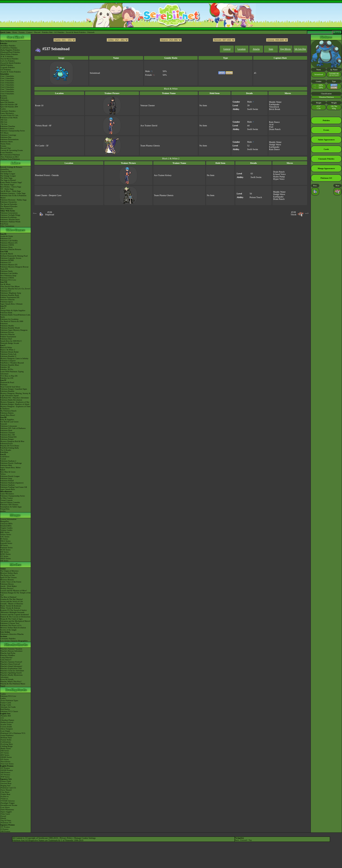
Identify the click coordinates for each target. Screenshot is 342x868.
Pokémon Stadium (7, 485)
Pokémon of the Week (9, 118)
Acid (271, 124)
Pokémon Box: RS (8, 435)
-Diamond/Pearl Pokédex (10, 52)
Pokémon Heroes (7, 584)
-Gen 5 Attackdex (7, 85)
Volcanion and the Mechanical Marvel (15, 621)
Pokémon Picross (7, 332)
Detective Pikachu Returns (11, 249)
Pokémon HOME (7, 260)
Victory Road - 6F (43, 126)
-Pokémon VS (6, 823)
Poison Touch (256, 197)
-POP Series (5, 777)
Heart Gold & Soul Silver (10, 387)
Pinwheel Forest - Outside (47, 175)
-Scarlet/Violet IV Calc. (9, 115)
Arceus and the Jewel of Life (12, 601)
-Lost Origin (5, 731)
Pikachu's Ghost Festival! (10, 664)
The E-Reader (6, 450)
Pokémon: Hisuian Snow (10, 219)
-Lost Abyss (5, 807)
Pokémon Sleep (6, 247)
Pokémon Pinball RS (8, 437)
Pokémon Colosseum (9, 426)
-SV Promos (5, 768)
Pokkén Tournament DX (10, 297)
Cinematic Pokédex (8, 111)
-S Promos (4, 829)
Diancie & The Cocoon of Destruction (15, 617)
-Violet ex (4, 799)
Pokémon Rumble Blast (10, 365)
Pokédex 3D (5, 367)
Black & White (6, 348)
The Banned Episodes (9, 206)
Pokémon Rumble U (8, 356)
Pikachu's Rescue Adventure (11, 651)
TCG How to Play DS (9, 376)
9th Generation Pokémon (10, 155)
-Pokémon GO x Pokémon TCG (13, 733)
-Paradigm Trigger (7, 803)
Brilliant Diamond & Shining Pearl (14, 256)
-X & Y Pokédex (7, 56)
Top (250, 840)
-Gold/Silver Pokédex (9, 48)
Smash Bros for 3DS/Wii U (11, 341)
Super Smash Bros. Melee (10, 467)
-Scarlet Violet (6, 724)
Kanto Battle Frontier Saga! (11, 182)
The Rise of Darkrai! (8, 597)
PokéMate (4, 452)
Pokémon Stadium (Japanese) (12, 483)
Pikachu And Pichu (8, 653)
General (227, 49)
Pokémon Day (6, 137)
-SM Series (5, 751)
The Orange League (8, 176)
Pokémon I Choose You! (10, 623)
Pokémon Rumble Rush (10, 295)
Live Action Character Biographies (14, 641)
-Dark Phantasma (7, 810)
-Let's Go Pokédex (8, 61)
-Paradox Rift (6, 716)
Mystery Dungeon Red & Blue (12, 441)
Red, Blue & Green (8, 472)
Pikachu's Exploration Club (11, 668)
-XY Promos (5, 775)
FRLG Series (5, 541)
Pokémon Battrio (7, 413)
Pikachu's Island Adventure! (11, 666)
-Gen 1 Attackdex (7, 76)
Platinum (4, 385)
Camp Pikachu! (6, 657)
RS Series (4, 539)
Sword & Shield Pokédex (76, 32)
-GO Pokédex (6, 70)
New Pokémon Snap (8, 276)
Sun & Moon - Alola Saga (10, 191)
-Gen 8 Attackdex (7, 91)
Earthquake (274, 104)
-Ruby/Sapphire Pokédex (10, 50)
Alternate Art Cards (8, 707)
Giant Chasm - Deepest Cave (48, 195)
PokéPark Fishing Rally (10, 448)
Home (15, 32)
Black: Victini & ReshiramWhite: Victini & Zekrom (11, 607)
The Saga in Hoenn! (8, 180)
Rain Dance (274, 122)
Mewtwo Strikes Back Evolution (13, 628)
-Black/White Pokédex (9, 54)
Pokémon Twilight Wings (10, 215)
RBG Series (5, 532)
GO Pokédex (59, 32)
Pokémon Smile (6, 271)
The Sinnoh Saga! (7, 185)
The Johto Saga (6, 178)
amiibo (3, 511)
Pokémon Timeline (8, 126)
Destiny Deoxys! (7, 588)
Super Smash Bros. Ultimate (11, 304)
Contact (29, 32)
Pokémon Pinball (7, 481)
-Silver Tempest (6, 729)
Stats (271, 49)
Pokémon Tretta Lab (8, 354)
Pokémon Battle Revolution (11, 400)
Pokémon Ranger (7, 439)
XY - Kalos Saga (7, 189)
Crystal (3, 459)
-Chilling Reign (6, 746)
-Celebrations (6, 742)
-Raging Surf (5, 786)
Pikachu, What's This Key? (11, 681)
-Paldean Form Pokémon (10, 159)
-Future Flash (5, 781)
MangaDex (5, 521)
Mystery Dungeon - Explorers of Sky (15, 402)
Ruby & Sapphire (7, 419)
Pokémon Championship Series (13, 131)
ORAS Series (5, 558)
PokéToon (4, 224)
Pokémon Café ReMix (9, 241)
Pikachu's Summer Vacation (11, 649)
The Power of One (7, 575)
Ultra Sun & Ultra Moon (10, 286)
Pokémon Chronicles (8, 202)
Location (242, 49)
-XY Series (5, 753)
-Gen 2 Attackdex (7, 78)
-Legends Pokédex (8, 67)
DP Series (4, 545)
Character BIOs (6, 524)
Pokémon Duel (6, 339)
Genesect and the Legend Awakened (14, 615)
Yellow (3, 474)
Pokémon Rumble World (10, 328)
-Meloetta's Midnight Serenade (12, 612)
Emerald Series (6, 543)
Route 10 (39, 105)
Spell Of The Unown (8, 577)
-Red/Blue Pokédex (8, 46)
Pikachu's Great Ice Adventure (12, 671)
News (3, 41)
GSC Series (5, 537)
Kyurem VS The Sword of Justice (13, 610)
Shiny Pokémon (6, 209)
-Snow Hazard (6, 790)
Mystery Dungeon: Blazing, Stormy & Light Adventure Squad (15, 394)
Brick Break (275, 109)
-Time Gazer (5, 814)
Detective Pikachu (7, 300)
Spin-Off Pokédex (7, 102)
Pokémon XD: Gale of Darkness (13, 428)
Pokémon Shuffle (7, 326)
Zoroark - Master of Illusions (12, 604)
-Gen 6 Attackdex (7, 87)
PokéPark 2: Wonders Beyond (12, 363)
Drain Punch (275, 129)
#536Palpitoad (50, 213)
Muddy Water (275, 102)
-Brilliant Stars (6, 738)
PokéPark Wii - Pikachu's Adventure (15, 398)
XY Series (4, 556)
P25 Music (4, 133)
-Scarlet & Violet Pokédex (11, 72)
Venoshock (274, 107)
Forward (244, 840)
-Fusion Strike (6, 740)
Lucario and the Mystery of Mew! (14, 591)
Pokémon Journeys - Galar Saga (13, 193)
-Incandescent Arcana (9, 805)
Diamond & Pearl (7, 382)
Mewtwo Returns (7, 580)
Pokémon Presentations (9, 139)
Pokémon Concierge (8, 135)
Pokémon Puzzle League (10, 476)
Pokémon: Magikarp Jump (11, 293)
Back (237, 840)
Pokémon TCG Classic (9, 711)
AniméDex (5, 169)
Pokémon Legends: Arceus (11, 258)
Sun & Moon (5, 284)
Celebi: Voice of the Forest (11, 582)
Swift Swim (252, 109)
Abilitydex (4, 100)
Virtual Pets (5, 509)
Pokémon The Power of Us (11, 625)
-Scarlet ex (4, 796)
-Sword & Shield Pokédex (10, 63)
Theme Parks (5, 144)
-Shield (3, 818)
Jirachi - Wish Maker (9, 586)
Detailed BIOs (6, 526)
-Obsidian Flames (7, 720)
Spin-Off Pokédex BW (9, 107)
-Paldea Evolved (7, 722)
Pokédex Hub (47, 32)
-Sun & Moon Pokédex (9, 59)
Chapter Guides (6, 528)
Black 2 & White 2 (8, 350)
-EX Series (4, 759)
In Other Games (6, 498)
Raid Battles (5, 709)
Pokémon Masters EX (9, 243)
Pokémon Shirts (6, 142)
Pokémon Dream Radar (9, 352)
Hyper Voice (279, 179)
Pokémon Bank (6, 313)
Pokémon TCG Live (8, 280)
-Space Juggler (6, 812)
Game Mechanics (7, 113)
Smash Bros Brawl (8, 415)
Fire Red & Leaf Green (9, 422)
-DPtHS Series (6, 757)
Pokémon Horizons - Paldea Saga (13, 200)
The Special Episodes (9, 204)
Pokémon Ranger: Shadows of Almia (15, 404)
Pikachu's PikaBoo (8, 655)
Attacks (256, 49)
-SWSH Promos (7, 770)
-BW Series (5, 755)
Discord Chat (5, 148)
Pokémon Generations (9, 213)
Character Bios (6, 171)
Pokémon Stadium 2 (8, 461)
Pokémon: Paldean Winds (10, 222)
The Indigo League (8, 174)
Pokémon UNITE (7, 245)
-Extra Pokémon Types (9, 700)
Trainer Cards (6, 703)
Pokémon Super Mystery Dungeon (14, 330)
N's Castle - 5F (42, 146)
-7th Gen (4, 124)
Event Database (6, 152)
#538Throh (293, 213)
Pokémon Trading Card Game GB (14, 487)
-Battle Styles (6, 748)
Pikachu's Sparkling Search (11, 673)
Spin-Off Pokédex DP (9, 104)
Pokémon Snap (6, 478)
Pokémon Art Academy (9, 319)
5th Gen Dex (300, 49)
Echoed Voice (279, 174)
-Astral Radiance (7, 735)
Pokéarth (91, 32)
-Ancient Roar (6, 783)
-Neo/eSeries (5, 762)
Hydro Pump (279, 177)
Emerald (4, 424)
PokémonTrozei (6, 443)
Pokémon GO (6, 238)
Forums (22, 32)
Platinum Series (6, 548)
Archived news (11, 41)
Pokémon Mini (6, 465)
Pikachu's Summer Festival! (11, 662)
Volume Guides (6, 530)
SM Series (4, 561)
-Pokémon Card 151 (8, 788)
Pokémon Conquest (8, 361)
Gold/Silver (5, 457)
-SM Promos (5, 772)
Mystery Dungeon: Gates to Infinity (14, 358)
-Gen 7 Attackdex (7, 89)
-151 (2, 718)
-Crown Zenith (6, 727)
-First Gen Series (7, 764)
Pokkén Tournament (8, 337)
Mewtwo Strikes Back (9, 573)
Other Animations (7, 226)
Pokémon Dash (6, 430)
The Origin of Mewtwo (9, 571)
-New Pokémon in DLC (10, 157)
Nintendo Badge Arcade (10, 343)
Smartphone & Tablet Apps (11, 507)
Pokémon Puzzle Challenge (11, 463)
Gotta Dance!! (6, 660)
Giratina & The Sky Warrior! (12, 599)
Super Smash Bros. (8, 489)
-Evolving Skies (7, 744)
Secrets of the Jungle (8, 630)
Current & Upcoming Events (12, 150)
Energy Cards (6, 705)
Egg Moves (286, 49)
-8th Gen (4, 122)
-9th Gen (4, 120)
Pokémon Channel (7, 433)
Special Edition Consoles (10, 502)
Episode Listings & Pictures (11, 167)
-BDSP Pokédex (7, 65)
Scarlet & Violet (7, 236)
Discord (37, 32)
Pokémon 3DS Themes (9, 505)
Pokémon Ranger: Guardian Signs (14, 389)
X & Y (3, 308)
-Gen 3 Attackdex (7, 80)
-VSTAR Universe (8, 801)
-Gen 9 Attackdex (7, 94)
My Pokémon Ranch (8, 411)
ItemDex (4, 96)
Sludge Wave (275, 145)
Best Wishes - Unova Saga (11, 187)
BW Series (4, 552)
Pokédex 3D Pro (7, 369)
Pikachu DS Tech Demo (10, 446)
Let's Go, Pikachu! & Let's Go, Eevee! (15, 289)
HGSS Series (5, 550)
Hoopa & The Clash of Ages (11, 619)
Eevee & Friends (7, 679)
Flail (271, 127)
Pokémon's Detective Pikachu (12, 634)
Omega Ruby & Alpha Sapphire (13, 310)
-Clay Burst (5, 792)
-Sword (3, 816)
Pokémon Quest (6, 302)
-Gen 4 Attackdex (7, 83)
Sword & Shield (7, 254)
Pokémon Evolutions (8, 217)
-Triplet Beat (5, 794)
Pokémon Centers (7, 128)
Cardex (3, 109)
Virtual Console (6, 500)
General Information (8, 519)
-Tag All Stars (6, 820)
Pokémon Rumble (7, 391)
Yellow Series (6, 534)
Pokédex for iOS (7, 378)
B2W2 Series (5, 554)
